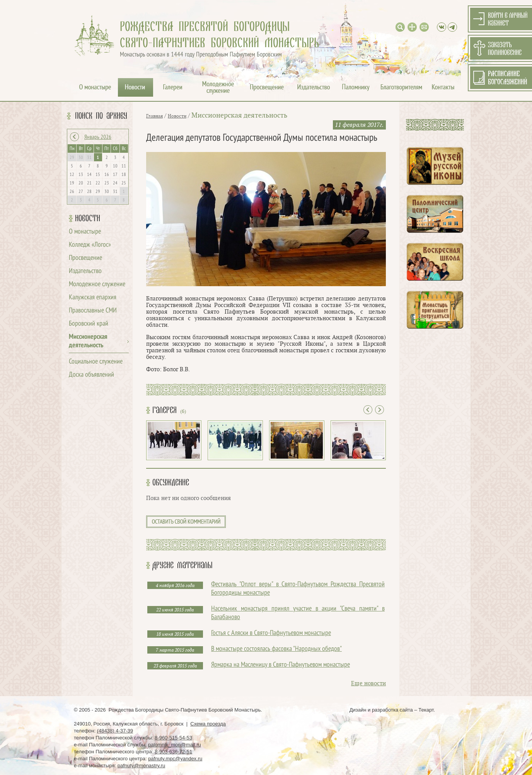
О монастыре (85, 232)
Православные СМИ (93, 311)
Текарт (426, 710)
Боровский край (89, 324)
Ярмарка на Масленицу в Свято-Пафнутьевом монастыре (280, 665)
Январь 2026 (98, 137)
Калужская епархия (93, 298)
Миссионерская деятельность (239, 115)
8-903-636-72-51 (173, 752)
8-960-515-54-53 (173, 738)
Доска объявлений (91, 375)
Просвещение (85, 258)
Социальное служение (96, 362)
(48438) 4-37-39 (115, 731)
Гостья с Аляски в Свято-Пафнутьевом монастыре (271, 633)
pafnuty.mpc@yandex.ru (175, 759)
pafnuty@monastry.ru (142, 766)
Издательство (85, 271)
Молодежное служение (97, 284)
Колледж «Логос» (90, 245)
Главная (154, 116)
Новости (88, 219)
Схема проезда (208, 724)
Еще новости (368, 684)
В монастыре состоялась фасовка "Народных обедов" (276, 649)
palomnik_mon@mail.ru (175, 745)
